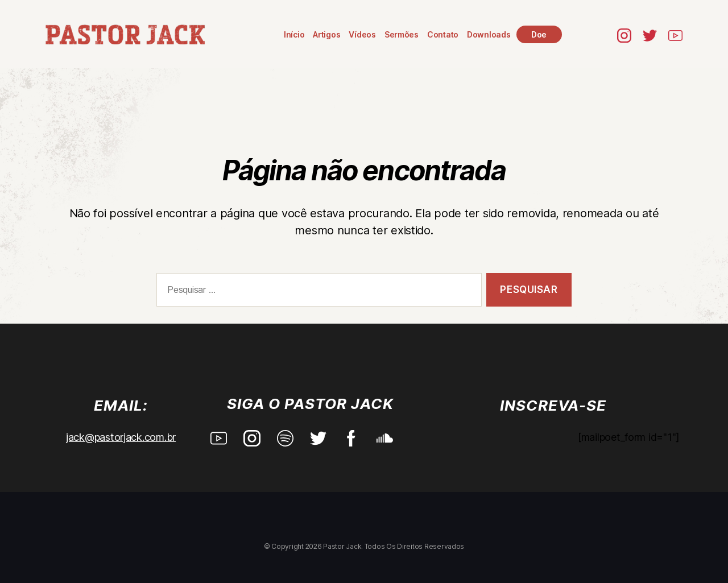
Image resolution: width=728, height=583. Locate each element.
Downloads (489, 34)
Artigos (327, 34)
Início (295, 34)
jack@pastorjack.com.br (121, 437)
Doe (539, 34)
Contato (443, 34)
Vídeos (363, 34)
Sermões (402, 34)
